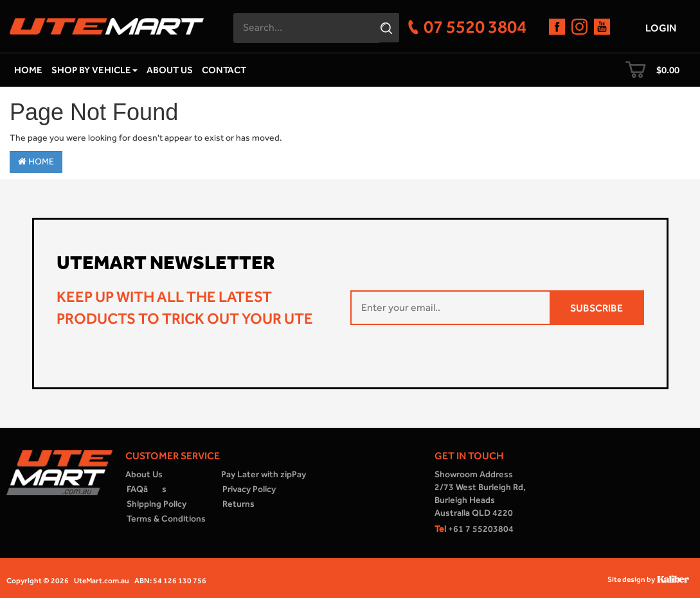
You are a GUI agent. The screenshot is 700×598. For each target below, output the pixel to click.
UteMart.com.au (102, 581)
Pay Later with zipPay (264, 474)
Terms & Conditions (166, 519)
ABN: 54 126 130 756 (170, 581)
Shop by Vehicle (94, 70)
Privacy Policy (249, 489)
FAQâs (147, 489)
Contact (224, 70)
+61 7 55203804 (474, 529)
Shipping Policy (157, 504)
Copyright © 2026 (38, 581)
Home (28, 70)
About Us (170, 70)
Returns (238, 504)
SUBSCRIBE (597, 308)
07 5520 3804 (475, 26)
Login (661, 28)
